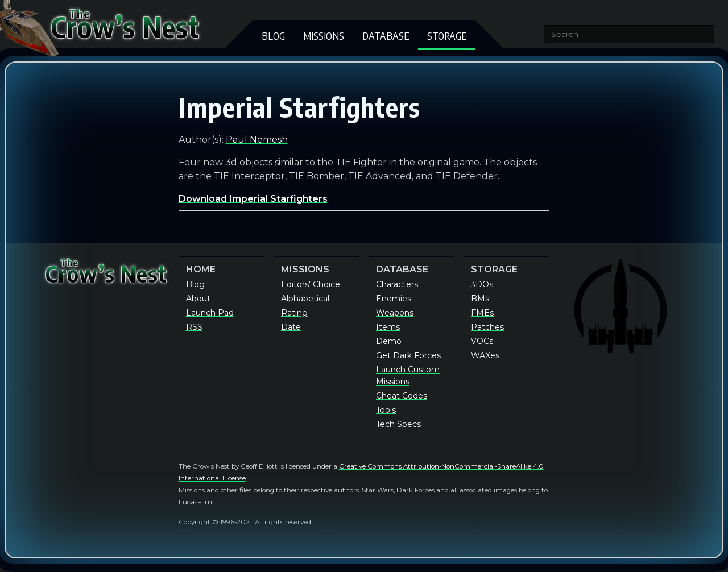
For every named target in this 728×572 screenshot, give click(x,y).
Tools (386, 410)
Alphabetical (305, 299)
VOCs (482, 341)
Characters (397, 284)
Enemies (394, 299)
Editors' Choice (311, 284)
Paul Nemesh (257, 140)
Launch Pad (210, 313)
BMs (480, 299)
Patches (487, 327)
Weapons (395, 313)
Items (388, 327)
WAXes (485, 355)
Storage (447, 36)
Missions (324, 36)
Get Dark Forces (408, 355)
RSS (194, 327)
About (198, 299)
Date (291, 327)
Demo (389, 341)
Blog (273, 36)
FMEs (482, 313)
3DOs (482, 284)
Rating (294, 313)
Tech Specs (398, 424)
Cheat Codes (402, 396)
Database (386, 36)
